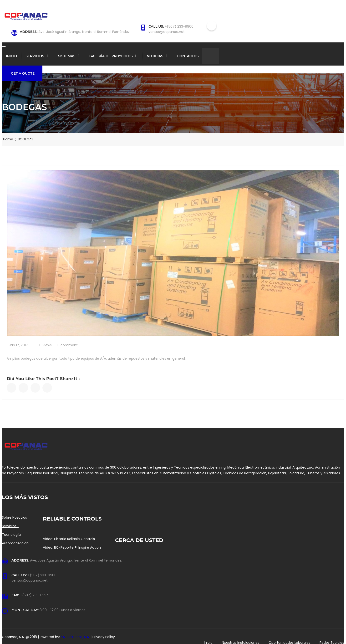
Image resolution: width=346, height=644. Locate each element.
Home (8, 139)
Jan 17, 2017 (18, 345)
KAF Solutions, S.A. (76, 637)
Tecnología (11, 535)
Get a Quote (23, 73)
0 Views (46, 345)
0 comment (68, 345)
